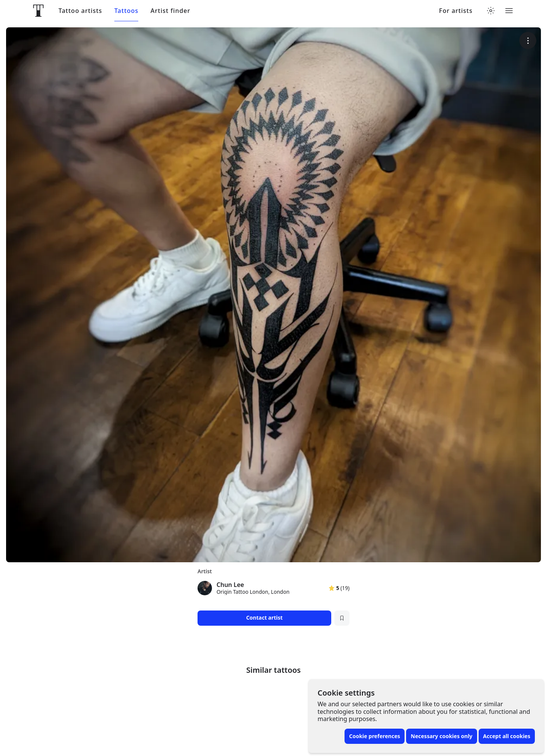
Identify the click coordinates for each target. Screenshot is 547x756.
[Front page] (38, 11)
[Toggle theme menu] (491, 11)
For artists (456, 11)
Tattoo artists (80, 11)
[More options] (528, 40)
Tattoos (126, 11)
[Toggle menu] (509, 11)
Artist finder (170, 11)
